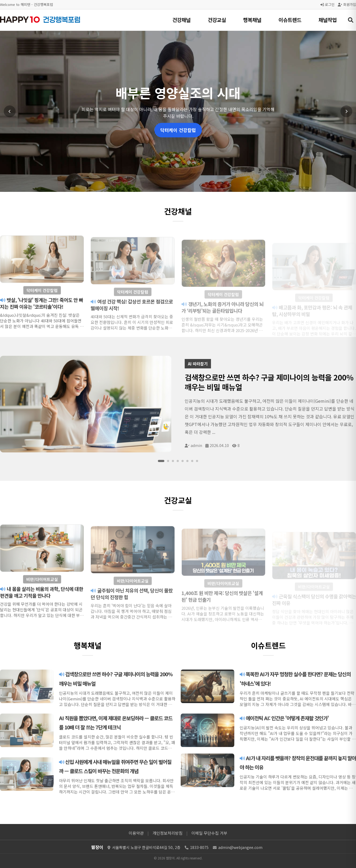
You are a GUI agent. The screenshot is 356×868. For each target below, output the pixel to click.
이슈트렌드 (290, 20)
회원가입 (347, 4)
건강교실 (217, 20)
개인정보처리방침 (168, 833)
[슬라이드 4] (178, 461)
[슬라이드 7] (192, 461)
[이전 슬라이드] (10, 111)
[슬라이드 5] (183, 461)
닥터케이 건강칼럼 (178, 130)
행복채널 (252, 20)
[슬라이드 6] (187, 461)
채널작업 (328, 20)
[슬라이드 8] (197, 461)
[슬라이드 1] (161, 461)
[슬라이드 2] (168, 461)
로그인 (327, 4)
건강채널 (181, 20)
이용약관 (136, 833)
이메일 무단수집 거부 (209, 833)
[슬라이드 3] (173, 461)
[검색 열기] (351, 20)
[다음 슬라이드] (346, 111)
